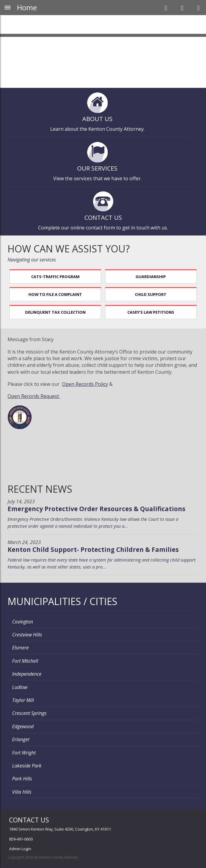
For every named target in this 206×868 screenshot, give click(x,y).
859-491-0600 (21, 839)
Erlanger (21, 739)
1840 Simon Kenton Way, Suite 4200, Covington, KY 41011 (60, 829)
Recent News (40, 489)
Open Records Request (34, 396)
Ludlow (20, 687)
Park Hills (22, 779)
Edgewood (23, 726)
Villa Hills (22, 792)
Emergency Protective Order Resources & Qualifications (96, 509)
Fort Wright (24, 753)
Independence (27, 674)
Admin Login (20, 849)
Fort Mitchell (25, 661)
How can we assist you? (69, 249)
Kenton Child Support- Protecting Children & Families (93, 550)
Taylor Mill (23, 700)
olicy (103, 384)
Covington (23, 622)
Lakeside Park (27, 766)
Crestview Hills (27, 635)
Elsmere (20, 648)
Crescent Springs (29, 713)
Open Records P (80, 384)
